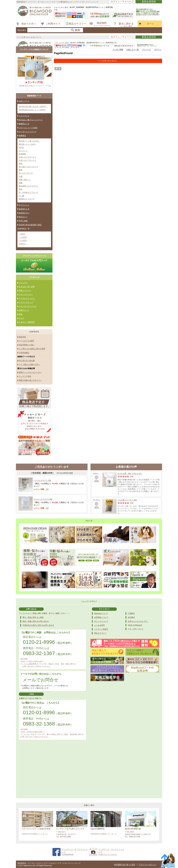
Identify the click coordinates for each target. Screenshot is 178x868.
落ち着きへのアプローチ (28, 167)
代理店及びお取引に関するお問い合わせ (38, 625)
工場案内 (131, 613)
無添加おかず (24, 209)
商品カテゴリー (100, 633)
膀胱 (21, 189)
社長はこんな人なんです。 (138, 621)
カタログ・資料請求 (27, 322)
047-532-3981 (66, 837)
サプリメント (24, 205)
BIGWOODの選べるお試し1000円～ (33, 107)
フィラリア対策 (25, 376)
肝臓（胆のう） (25, 180)
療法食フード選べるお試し (29, 141)
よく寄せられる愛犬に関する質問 (32, 349)
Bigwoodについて (101, 613)
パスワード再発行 (101, 629)
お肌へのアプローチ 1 (27, 157)
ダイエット (23, 151)
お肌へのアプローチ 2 (27, 160)
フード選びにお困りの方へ (29, 365)
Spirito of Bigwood (135, 625)
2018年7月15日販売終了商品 (30, 225)
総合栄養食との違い (27, 345)
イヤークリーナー (26, 294)
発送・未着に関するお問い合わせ (36, 621)
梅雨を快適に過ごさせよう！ (30, 380)
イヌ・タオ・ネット (136, 629)
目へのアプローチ (26, 173)
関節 (21, 164)
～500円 (22, 234)
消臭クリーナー (25, 291)
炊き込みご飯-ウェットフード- (31, 120)
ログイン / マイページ (122, 2)
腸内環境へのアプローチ (28, 186)
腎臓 (21, 183)
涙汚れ (21, 147)
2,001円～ (23, 244)
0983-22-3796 (135, 837)
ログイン (158, 50)
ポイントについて (101, 621)
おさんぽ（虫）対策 (27, 287)
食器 (21, 314)
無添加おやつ (24, 213)
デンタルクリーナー (27, 298)
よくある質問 (99, 625)
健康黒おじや (24, 124)
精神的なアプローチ (27, 199)
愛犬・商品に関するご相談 (33, 617)
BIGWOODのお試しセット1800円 (32, 110)
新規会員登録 (149, 2)
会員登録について (101, 617)
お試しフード (24, 101)
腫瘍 (21, 170)
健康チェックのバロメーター (30, 372)
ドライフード (24, 116)
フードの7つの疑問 (26, 341)
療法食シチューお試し (28, 144)
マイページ (147, 50)
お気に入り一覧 (133, 50)
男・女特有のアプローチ (28, 192)
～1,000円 (23, 237)
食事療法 (22, 136)
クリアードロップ (26, 302)
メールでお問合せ (41, 680)
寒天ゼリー (23, 217)
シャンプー (23, 283)
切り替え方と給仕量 (27, 361)
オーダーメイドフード (28, 132)
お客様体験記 (24, 353)
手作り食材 (23, 221)
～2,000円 (23, 241)
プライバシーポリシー (147, 865)
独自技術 (22, 337)
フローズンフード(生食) (28, 128)
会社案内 (131, 617)
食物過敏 (22, 154)
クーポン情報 (118, 50)
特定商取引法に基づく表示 (125, 865)
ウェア (21, 318)
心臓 (21, 176)
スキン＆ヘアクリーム (28, 306)
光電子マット (24, 310)
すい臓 (21, 196)
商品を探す (22, 30)
